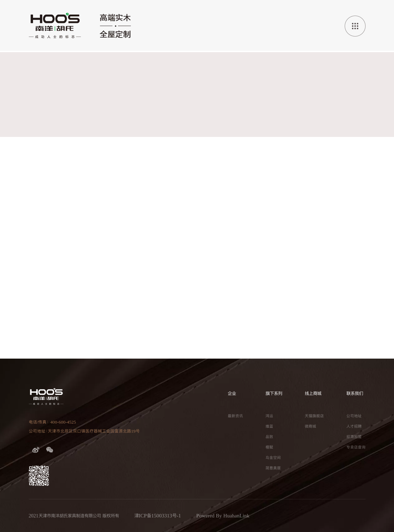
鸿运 (269, 416)
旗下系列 (274, 393)
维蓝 (269, 426)
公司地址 (354, 416)
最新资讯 (235, 416)
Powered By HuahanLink (223, 515)
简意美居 (273, 468)
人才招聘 (354, 426)
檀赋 (269, 447)
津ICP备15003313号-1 (158, 515)
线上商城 (313, 393)
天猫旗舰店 (314, 416)
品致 (269, 437)
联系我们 (355, 393)
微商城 (311, 426)
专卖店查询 (356, 447)
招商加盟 (354, 437)
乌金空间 (273, 458)
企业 (232, 393)
